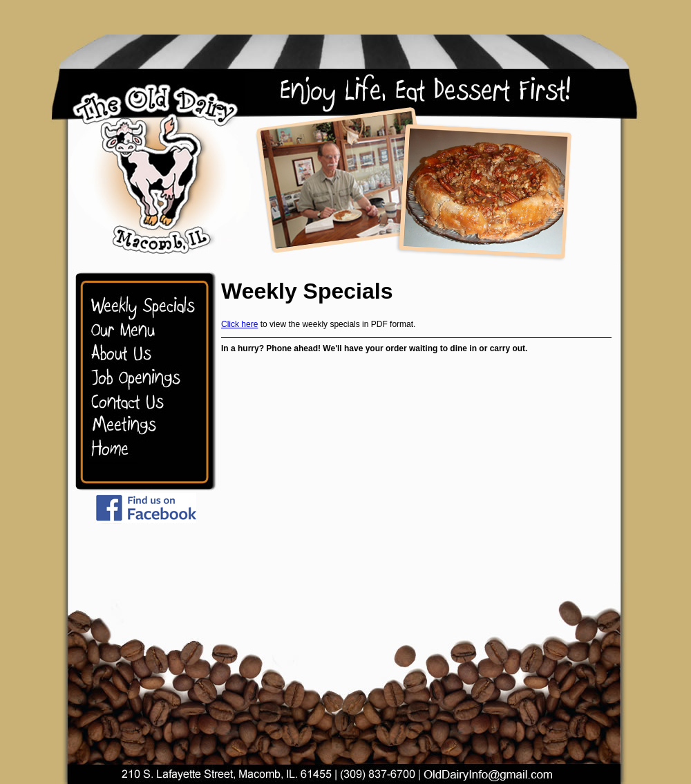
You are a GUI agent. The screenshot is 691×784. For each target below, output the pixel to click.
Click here (239, 324)
